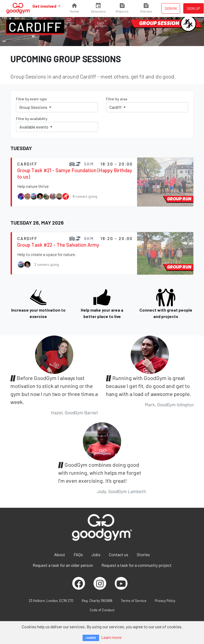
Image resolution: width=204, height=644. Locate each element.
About (60, 554)
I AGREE (91, 638)
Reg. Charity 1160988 (97, 601)
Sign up (194, 8)
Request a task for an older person (63, 565)
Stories (143, 554)
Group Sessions (34, 107)
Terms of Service (134, 601)
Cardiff (35, 27)
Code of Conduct (102, 610)
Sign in (171, 8)
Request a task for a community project (137, 565)
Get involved (45, 6)
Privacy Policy (165, 601)
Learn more (111, 637)
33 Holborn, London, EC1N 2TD (51, 601)
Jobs (96, 554)
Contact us (119, 554)
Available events (34, 127)
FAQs (78, 554)
